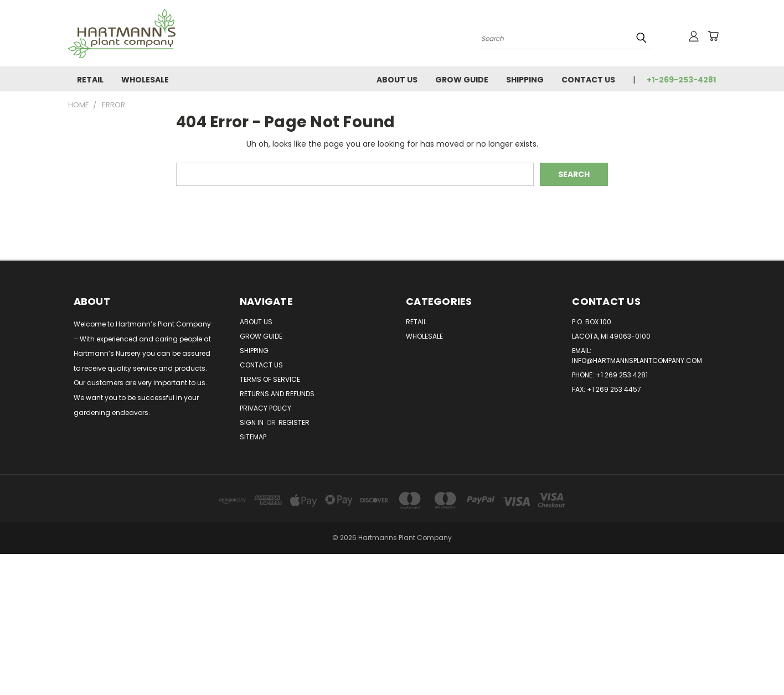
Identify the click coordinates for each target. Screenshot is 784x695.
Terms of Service (270, 379)
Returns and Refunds (277, 394)
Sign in (252, 422)
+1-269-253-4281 (681, 80)
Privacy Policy (265, 408)
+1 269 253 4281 (622, 375)
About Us (397, 80)
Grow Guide (462, 80)
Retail (90, 80)
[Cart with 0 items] (713, 36)
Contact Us (588, 80)
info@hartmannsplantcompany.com (637, 361)
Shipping (525, 80)
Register (294, 422)
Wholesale (145, 80)
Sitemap (253, 437)
